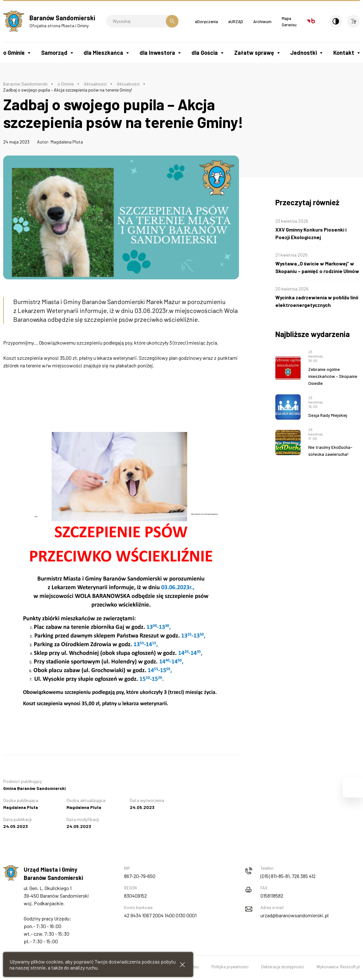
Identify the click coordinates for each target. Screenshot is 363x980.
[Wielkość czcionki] (354, 21)
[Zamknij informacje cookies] (182, 965)
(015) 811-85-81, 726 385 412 (288, 876)
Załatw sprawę (254, 53)
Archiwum (262, 22)
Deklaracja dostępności (282, 967)
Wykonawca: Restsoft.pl (338, 967)
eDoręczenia (207, 22)
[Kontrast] (336, 21)
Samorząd (54, 53)
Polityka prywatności (230, 967)
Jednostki (304, 53)
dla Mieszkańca (103, 53)
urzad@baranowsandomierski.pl (294, 915)
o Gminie (14, 53)
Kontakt (344, 53)
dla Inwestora (157, 53)
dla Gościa (205, 53)
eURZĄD (236, 22)
